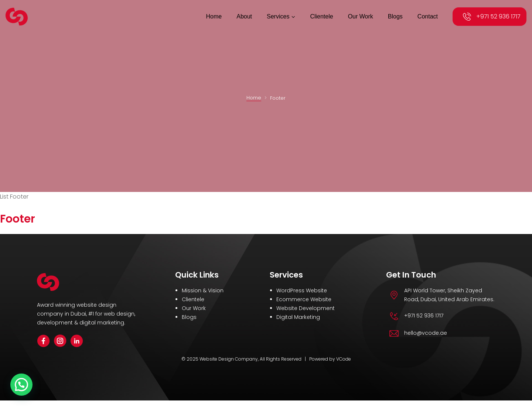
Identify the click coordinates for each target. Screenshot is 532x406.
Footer (16, 218)
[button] (21, 385)
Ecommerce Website (304, 298)
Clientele (193, 298)
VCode (344, 357)
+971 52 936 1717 (498, 16)
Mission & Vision (203, 289)
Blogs (189, 316)
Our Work (194, 307)
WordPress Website (302, 289)
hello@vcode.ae (426, 331)
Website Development (306, 307)
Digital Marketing (298, 316)
